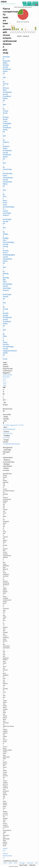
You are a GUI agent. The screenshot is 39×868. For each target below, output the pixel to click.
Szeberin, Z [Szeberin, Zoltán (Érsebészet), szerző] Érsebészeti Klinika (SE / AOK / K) (7, 155)
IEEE (5, 863)
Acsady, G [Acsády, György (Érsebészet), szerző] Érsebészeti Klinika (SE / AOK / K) (7, 322)
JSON (29, 3)
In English (34, 5)
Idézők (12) (5, 850)
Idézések (26, 36)
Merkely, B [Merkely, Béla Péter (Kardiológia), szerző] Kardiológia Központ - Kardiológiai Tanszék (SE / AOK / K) (7, 290)
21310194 (6, 438)
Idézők (19, 36)
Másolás (32, 865)
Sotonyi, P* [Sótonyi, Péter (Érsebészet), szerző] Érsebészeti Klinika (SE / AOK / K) (7, 96)
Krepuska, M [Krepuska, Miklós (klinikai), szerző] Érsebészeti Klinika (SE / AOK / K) (7, 69)
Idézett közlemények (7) (7, 856)
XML (24, 3)
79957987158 (7, 433)
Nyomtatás (23, 865)
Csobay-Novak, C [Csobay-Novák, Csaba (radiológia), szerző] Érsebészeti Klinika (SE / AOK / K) (7, 126)
